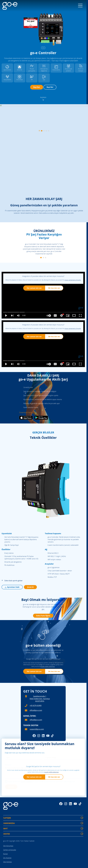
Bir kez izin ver (54, 288)
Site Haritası (7, 862)
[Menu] (80, 6)
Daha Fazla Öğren (43, 616)
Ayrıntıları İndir (12, 587)
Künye (5, 854)
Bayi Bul (37, 87)
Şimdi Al (30, 587)
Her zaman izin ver (34, 288)
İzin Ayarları (7, 858)
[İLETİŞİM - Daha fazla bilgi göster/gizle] (82, 818)
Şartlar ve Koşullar (10, 850)
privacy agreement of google (73, 280)
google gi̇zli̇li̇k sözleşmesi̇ (48, 666)
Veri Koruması (8, 846)
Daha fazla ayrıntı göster (12, 581)
